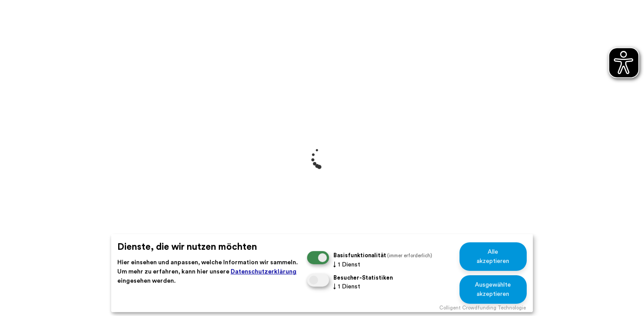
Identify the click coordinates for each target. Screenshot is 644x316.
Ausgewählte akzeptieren (493, 289)
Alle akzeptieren (493, 257)
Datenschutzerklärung (264, 272)
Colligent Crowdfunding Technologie (483, 308)
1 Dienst (347, 265)
